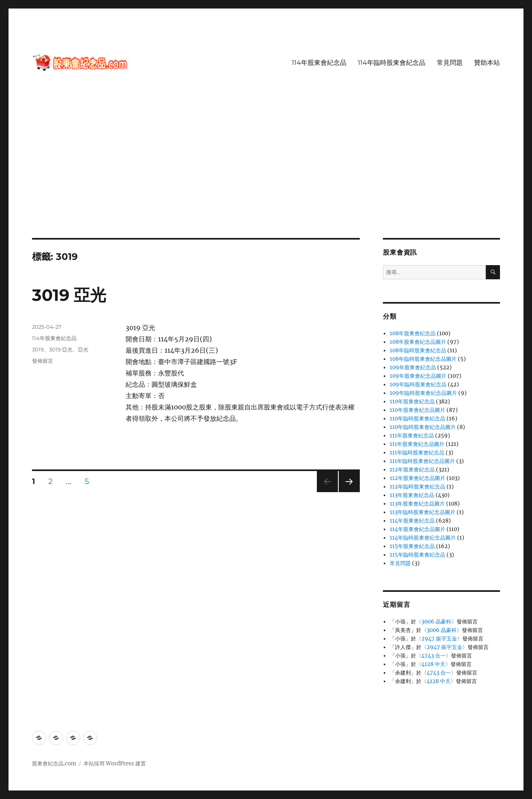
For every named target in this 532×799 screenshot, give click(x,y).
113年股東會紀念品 (412, 495)
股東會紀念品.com (54, 764)
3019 (38, 349)
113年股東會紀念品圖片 (417, 504)
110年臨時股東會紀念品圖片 (423, 427)
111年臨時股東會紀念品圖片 (422, 461)
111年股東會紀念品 (412, 436)
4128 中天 (433, 664)
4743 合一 (434, 656)
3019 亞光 (69, 295)
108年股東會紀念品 (413, 333)
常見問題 (450, 63)
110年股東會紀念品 (412, 402)
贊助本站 (487, 63)
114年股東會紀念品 (319, 63)
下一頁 (347, 492)
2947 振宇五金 (439, 639)
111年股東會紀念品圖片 (417, 444)
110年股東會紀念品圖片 (418, 410)
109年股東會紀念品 (413, 367)
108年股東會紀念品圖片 (418, 342)
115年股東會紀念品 (412, 546)
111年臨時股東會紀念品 (417, 453)
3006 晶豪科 (436, 622)
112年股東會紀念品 (412, 470)
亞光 (83, 349)
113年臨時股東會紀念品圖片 (423, 512)
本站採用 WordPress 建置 (115, 764)
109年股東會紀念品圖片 (418, 376)
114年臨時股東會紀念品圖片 (423, 538)
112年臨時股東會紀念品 (418, 487)
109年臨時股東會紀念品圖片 (423, 393)
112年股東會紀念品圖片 (418, 478)
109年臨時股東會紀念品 (418, 385)
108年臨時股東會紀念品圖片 (423, 359)
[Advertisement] (266, 178)
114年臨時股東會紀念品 (392, 63)
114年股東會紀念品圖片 (418, 529)
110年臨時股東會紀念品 (418, 419)
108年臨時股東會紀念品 (418, 350)
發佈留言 (43, 361)
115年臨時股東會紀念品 (418, 555)
